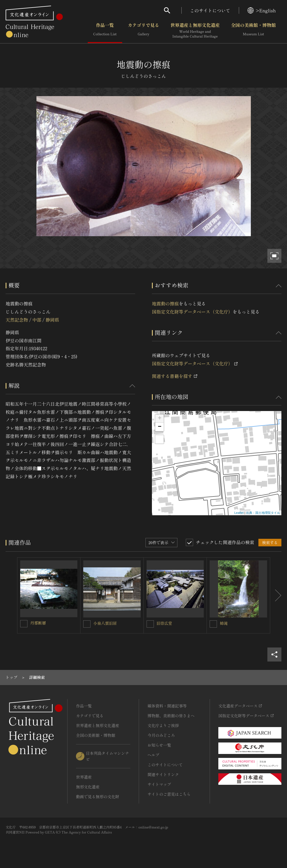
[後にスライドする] (276, 596)
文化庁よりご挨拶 (163, 725)
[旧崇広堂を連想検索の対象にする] (150, 624)
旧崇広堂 (165, 623)
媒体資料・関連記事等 (167, 706)
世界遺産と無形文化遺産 (195, 31)
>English (262, 10)
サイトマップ (159, 784)
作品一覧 (105, 31)
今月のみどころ (161, 735)
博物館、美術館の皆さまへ (171, 716)
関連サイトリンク (163, 774)
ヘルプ (153, 755)
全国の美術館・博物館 (253, 31)
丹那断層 (38, 623)
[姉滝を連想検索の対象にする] (213, 624)
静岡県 (52, 320)
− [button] (160, 427)
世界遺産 (84, 777)
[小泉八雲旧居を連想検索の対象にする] (87, 624)
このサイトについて (210, 10)
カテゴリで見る (143, 31)
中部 (37, 320)
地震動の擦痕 (165, 303)
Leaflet (239, 513)
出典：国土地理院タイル (263, 513)
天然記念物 (17, 320)
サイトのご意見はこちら (169, 794)
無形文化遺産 (88, 787)
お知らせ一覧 (159, 745)
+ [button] (160, 419)
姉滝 (224, 623)
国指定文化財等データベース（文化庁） (192, 312)
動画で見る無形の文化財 (98, 797)
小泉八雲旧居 (105, 623)
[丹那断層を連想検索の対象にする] (24, 624)
